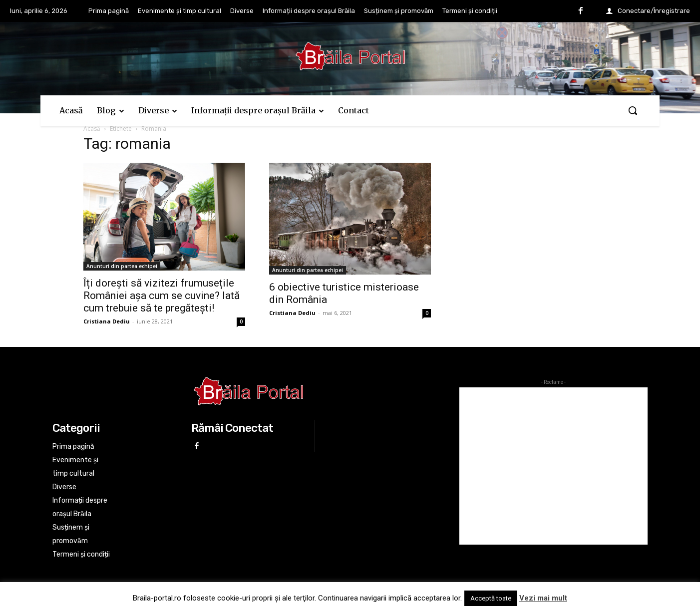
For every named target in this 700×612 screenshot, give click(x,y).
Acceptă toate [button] (491, 598)
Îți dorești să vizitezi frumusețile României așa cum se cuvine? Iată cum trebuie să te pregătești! (162, 296)
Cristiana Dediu (107, 321)
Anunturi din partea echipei (122, 266)
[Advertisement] (553, 466)
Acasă (92, 129)
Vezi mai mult (543, 598)
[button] (633, 110)
